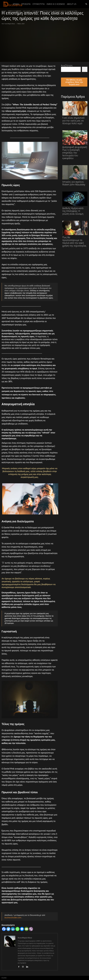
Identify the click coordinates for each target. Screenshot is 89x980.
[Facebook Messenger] (22, 929)
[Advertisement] (44, 42)
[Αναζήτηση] (85, 69)
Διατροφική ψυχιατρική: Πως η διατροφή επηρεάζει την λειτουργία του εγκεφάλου (75, 145)
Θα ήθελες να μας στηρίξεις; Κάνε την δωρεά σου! (74, 82)
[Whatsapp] (17, 929)
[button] (86, 4)
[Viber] (31, 929)
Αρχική (16, 4)
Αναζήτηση (67, 66)
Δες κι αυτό (27, 11)
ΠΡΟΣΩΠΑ (26, 4)
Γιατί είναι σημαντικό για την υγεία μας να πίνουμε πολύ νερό (75, 113)
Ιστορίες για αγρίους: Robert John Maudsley (75, 176)
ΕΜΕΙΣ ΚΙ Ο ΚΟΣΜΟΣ (56, 4)
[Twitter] (8, 929)
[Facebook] (4, 929)
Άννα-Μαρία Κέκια (10, 24)
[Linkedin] (13, 929)
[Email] (26, 929)
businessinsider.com (13, 918)
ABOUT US (72, 4)
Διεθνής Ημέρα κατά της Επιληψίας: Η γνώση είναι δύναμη (75, 203)
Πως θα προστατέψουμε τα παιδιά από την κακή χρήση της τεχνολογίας (75, 234)
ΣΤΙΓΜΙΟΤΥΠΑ (39, 4)
